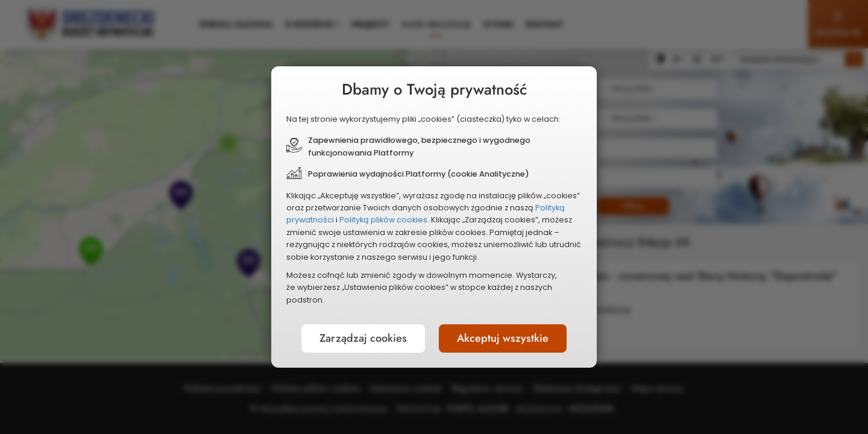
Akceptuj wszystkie (503, 338)
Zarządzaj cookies (363, 338)
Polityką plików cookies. (384, 220)
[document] (434, 217)
